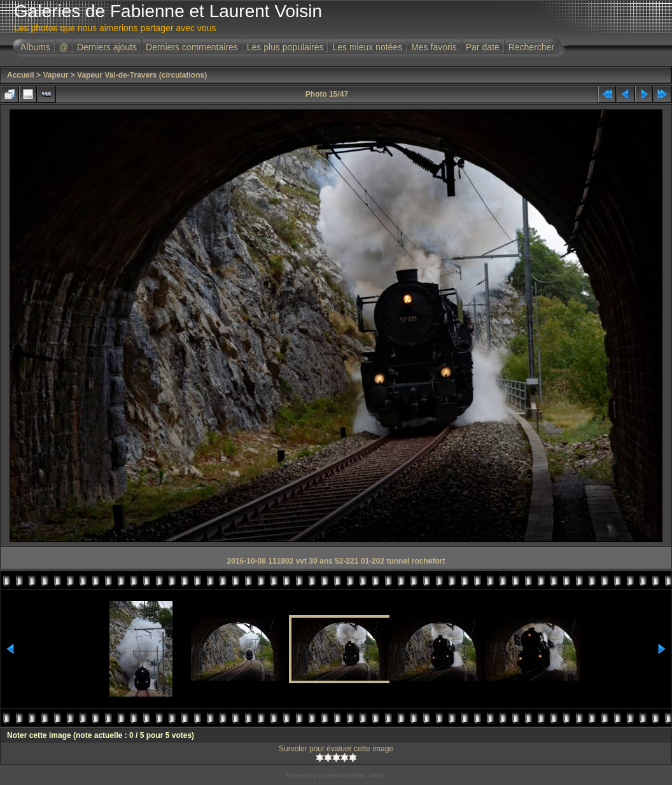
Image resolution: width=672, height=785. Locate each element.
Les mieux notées (367, 47)
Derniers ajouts (107, 47)
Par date (483, 47)
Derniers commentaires (192, 47)
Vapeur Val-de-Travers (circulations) (142, 75)
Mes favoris (434, 47)
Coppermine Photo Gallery (352, 775)
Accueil (21, 75)
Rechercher (531, 47)
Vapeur (55, 75)
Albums (35, 47)
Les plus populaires (285, 47)
